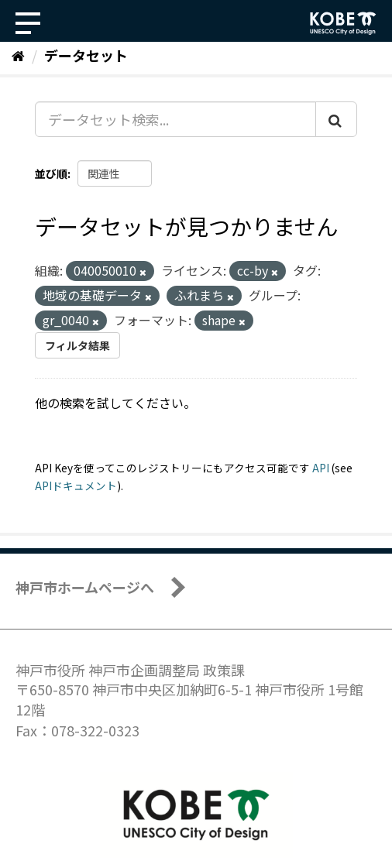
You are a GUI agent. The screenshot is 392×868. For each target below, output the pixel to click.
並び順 (51, 173)
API (321, 468)
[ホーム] (18, 55)
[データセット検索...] (175, 119)
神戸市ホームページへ (85, 587)
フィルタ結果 (77, 345)
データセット (86, 55)
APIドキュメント (76, 485)
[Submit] (336, 119)
